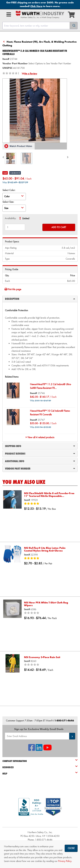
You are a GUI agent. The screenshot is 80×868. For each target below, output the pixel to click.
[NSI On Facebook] (32, 749)
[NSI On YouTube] (47, 749)
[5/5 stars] (49, 504)
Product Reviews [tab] (40, 453)
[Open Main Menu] (9, 14)
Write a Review (29, 74)
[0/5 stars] (49, 613)
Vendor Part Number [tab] (40, 468)
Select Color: (9, 190)
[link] (40, 821)
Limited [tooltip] (26, 218)
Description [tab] (40, 299)
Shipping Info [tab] (40, 446)
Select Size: (8, 202)
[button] (19, 146)
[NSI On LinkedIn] (39, 749)
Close (71, 848)
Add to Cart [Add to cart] (59, 227)
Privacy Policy (65, 861)
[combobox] (40, 26)
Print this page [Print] (13, 289)
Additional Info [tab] (40, 461)
